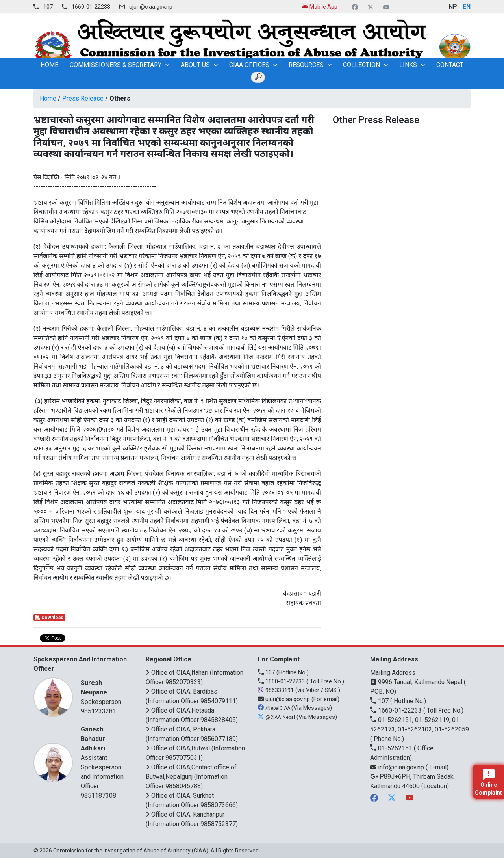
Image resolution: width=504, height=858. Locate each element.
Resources (306, 65)
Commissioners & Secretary (116, 65)
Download (49, 618)
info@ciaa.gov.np (398, 767)
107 (48, 7)
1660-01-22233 (91, 7)
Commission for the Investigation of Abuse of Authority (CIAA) (131, 851)
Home (48, 98)
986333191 (277, 690)
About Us (195, 65)
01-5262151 (392, 748)
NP (453, 7)
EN (467, 7)
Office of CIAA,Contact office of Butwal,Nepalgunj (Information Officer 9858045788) (191, 777)
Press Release (83, 98)
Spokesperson (103, 692)
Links (408, 65)
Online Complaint (488, 782)
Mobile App (320, 7)
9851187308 (98, 796)
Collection (361, 65)
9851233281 (98, 711)
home (49, 65)
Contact (450, 65)
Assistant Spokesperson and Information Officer (103, 757)
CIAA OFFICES (249, 65)
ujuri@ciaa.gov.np (151, 7)
